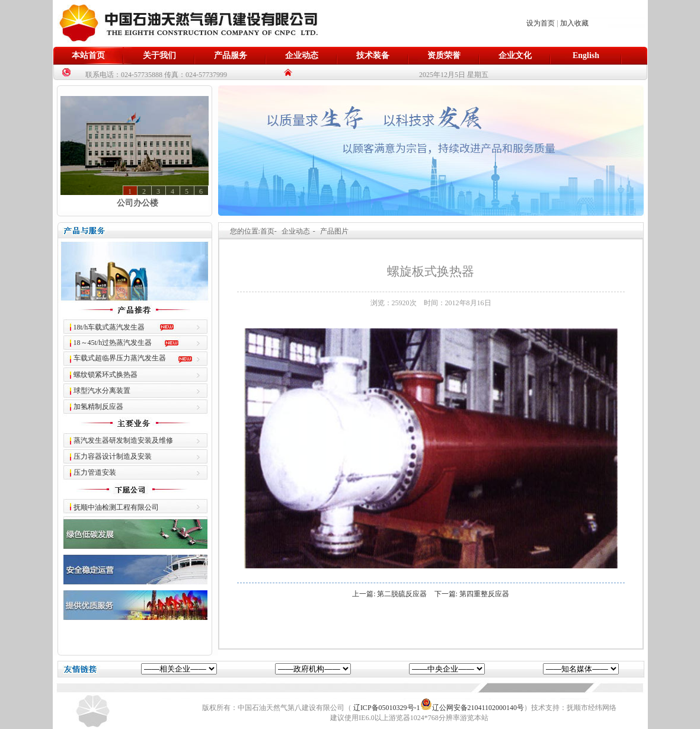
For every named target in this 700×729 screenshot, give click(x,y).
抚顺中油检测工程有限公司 (116, 507)
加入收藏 (574, 23)
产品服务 (231, 55)
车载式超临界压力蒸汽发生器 (120, 358)
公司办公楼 (138, 203)
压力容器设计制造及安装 (113, 456)
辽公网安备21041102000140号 (472, 708)
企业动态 (302, 55)
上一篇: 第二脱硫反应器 (389, 594)
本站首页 (88, 55)
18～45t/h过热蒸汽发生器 (113, 343)
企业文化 (515, 55)
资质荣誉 (444, 55)
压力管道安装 (95, 472)
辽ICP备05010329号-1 (387, 708)
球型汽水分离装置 (102, 391)
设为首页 (541, 23)
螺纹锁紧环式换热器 (106, 375)
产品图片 (334, 231)
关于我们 (159, 55)
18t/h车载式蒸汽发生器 (109, 327)
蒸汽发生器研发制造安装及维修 (123, 440)
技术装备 (373, 55)
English (586, 55)
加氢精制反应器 (98, 407)
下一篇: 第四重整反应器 (472, 594)
